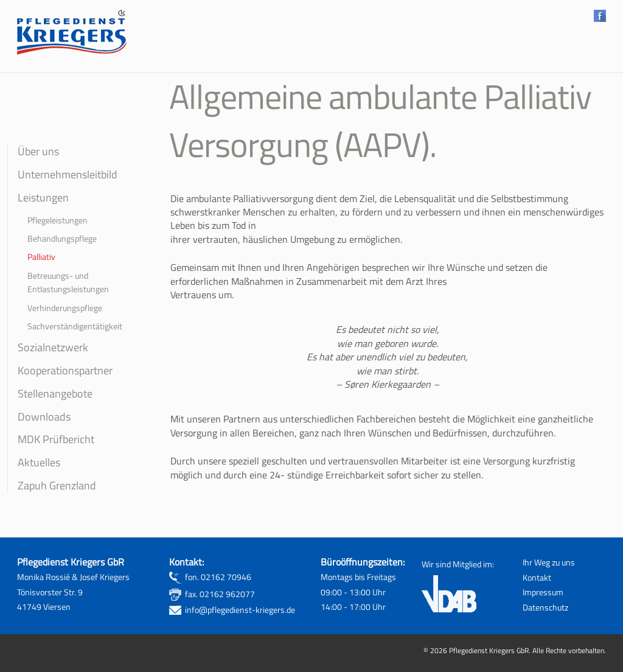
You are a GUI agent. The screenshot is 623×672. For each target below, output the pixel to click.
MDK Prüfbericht (56, 439)
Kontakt (537, 578)
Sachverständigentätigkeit (75, 326)
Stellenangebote (55, 393)
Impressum (543, 592)
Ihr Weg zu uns (549, 562)
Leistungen (43, 197)
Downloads (44, 416)
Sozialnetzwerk (53, 347)
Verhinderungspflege (65, 308)
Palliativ (41, 257)
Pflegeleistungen (57, 220)
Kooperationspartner (65, 370)
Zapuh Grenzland (57, 485)
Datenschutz (545, 607)
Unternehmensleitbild (68, 174)
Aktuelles (39, 462)
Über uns (38, 151)
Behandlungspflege (62, 239)
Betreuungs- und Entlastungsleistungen (68, 282)
